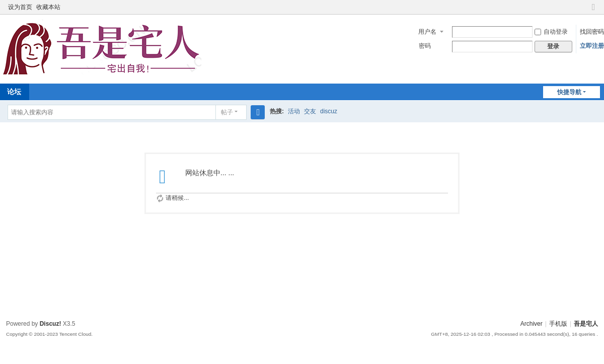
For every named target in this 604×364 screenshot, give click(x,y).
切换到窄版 (593, 11)
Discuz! (51, 324)
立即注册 (592, 46)
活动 (294, 111)
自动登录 (551, 32)
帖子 (227, 112)
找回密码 (592, 32)
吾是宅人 (586, 324)
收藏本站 (48, 7)
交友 (310, 111)
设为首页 (20, 7)
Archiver (532, 324)
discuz (329, 111)
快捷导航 (569, 92)
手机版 (558, 324)
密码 (425, 46)
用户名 (427, 32)
